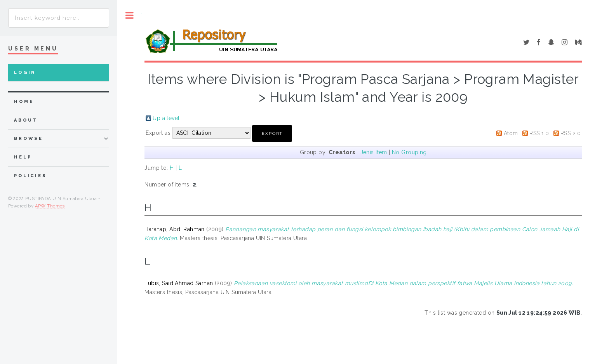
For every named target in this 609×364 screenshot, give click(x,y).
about (26, 120)
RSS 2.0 (571, 133)
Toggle (130, 15)
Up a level (166, 118)
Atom (511, 133)
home (24, 102)
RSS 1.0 (539, 133)
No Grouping (409, 152)
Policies (30, 176)
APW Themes (50, 206)
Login (25, 72)
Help (23, 157)
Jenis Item (374, 152)
